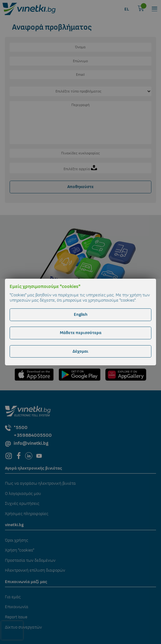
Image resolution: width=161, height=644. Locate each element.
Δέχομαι (80, 351)
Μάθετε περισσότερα (81, 333)
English (81, 314)
